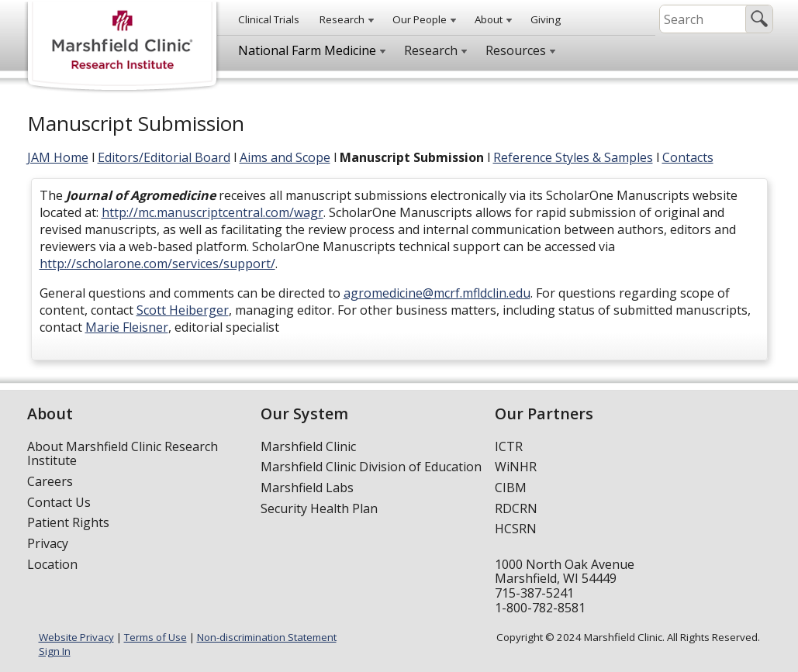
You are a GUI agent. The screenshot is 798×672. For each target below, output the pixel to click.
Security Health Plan (319, 508)
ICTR (509, 446)
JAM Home (58, 157)
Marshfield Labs (307, 488)
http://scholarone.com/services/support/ (157, 264)
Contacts (688, 157)
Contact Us (59, 502)
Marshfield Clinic (308, 446)
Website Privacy (76, 637)
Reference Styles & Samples (573, 157)
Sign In (55, 651)
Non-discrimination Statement (267, 637)
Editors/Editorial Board (164, 157)
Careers (50, 481)
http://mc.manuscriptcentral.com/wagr (212, 212)
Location (52, 564)
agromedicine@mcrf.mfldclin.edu (437, 293)
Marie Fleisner (127, 327)
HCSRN (516, 529)
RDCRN (516, 508)
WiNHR (516, 467)
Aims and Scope (285, 157)
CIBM (511, 488)
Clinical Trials (269, 19)
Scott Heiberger (183, 310)
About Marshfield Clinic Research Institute (123, 454)
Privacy (48, 543)
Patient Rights (68, 522)
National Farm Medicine (307, 50)
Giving (546, 19)
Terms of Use (155, 637)
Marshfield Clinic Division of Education (371, 467)
